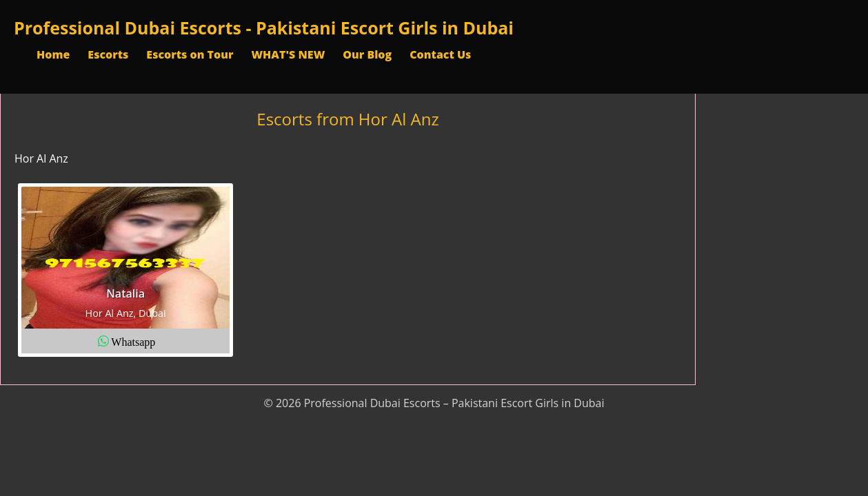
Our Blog (367, 54)
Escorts (108, 54)
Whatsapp (133, 341)
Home (53, 54)
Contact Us (440, 54)
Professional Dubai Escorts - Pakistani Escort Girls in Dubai (264, 28)
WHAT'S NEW (288, 54)
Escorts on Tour (190, 54)
